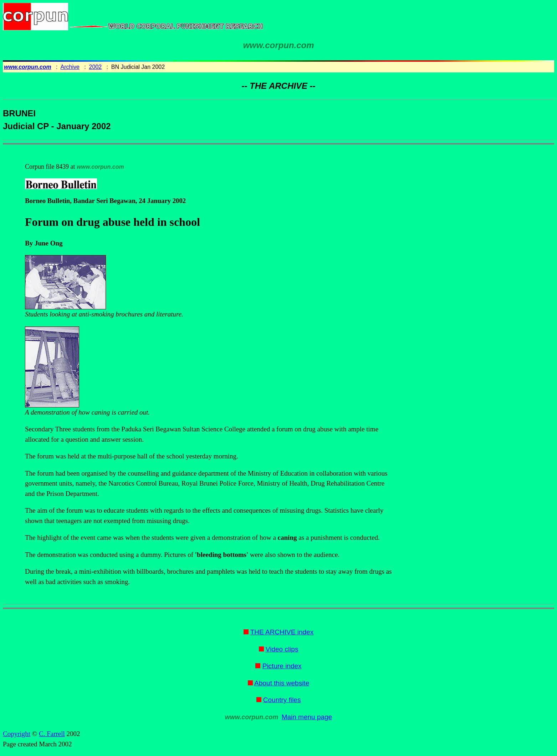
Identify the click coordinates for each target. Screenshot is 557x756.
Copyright (17, 734)
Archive (70, 67)
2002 (96, 67)
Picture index (282, 666)
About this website (282, 683)
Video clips (282, 649)
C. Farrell (52, 734)
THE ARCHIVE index (282, 632)
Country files (282, 700)
